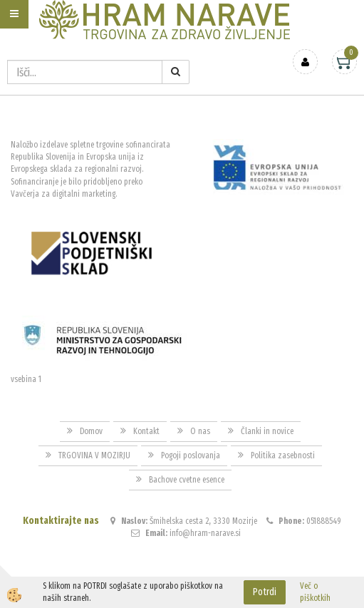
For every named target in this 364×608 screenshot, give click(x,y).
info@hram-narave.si (205, 533)
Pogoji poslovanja (191, 455)
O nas (200, 431)
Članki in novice (267, 431)
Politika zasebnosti (283, 455)
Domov (91, 431)
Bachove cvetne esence (187, 480)
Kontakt (146, 431)
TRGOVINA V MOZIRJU (94, 455)
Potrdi (265, 592)
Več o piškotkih (315, 592)
